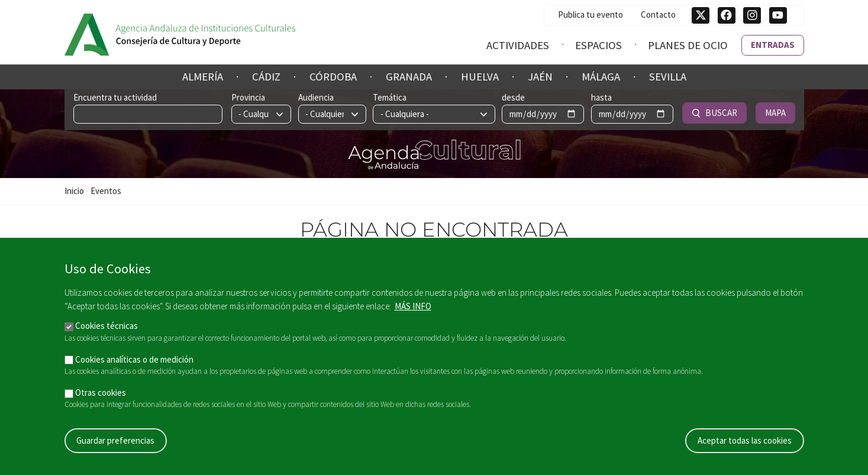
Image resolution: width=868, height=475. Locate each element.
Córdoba (333, 77)
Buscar (714, 113)
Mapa (775, 113)
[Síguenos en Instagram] (752, 15)
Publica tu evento (591, 14)
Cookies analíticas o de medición (134, 365)
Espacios (598, 45)
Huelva (480, 77)
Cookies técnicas (107, 332)
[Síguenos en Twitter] (701, 15)
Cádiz (266, 77)
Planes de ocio (688, 45)
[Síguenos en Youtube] (778, 15)
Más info (413, 311)
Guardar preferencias (115, 446)
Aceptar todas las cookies (745, 446)
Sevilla (668, 77)
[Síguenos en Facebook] (727, 15)
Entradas (773, 45)
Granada (409, 77)
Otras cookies (101, 398)
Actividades (518, 45)
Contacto (658, 14)
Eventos (106, 191)
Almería (203, 77)
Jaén (540, 77)
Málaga (601, 77)
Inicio (74, 191)
